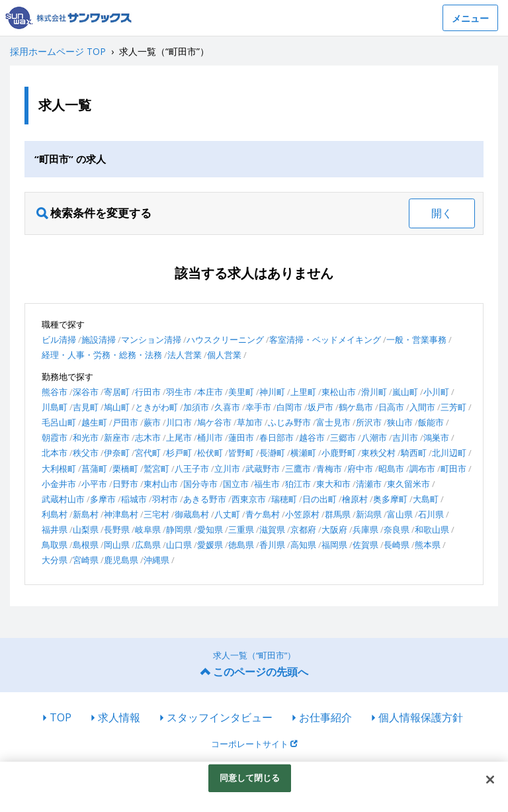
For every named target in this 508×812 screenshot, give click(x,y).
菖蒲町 (94, 469)
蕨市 (152, 422)
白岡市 (289, 407)
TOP (61, 717)
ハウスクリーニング (225, 339)
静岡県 (179, 529)
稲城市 (134, 499)
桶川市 (210, 437)
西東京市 (249, 499)
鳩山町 (117, 407)
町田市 (453, 469)
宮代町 (148, 453)
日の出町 (319, 499)
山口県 (179, 545)
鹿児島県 (121, 560)
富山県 (400, 514)
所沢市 (369, 422)
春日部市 (276, 437)
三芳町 (453, 407)
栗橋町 (125, 469)
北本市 (55, 453)
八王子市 (192, 469)
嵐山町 (405, 392)
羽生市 (179, 392)
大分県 (55, 560)
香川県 (272, 545)
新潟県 (369, 514)
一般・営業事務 (416, 339)
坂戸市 (320, 407)
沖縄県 (156, 560)
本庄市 (210, 392)
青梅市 (329, 469)
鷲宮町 (156, 469)
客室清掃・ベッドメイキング (325, 339)
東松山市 (339, 392)
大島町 (426, 499)
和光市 (86, 437)
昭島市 (391, 469)
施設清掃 (99, 339)
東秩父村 (378, 453)
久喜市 (227, 407)
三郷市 (343, 437)
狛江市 (298, 484)
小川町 (436, 392)
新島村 (86, 514)
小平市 (94, 484)
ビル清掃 (59, 339)
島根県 (86, 545)
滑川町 (374, 392)
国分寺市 (200, 484)
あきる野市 (205, 499)
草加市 (250, 422)
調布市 (422, 469)
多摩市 (103, 499)
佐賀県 (365, 545)
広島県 (148, 545)
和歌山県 (432, 529)
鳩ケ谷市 (214, 422)
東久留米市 (408, 484)
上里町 (303, 392)
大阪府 (334, 529)
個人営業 (224, 355)
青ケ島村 (263, 514)
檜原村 (355, 499)
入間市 (422, 407)
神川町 (272, 392)
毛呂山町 (59, 422)
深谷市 (86, 392)
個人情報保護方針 (421, 717)
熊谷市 (55, 392)
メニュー (470, 18)
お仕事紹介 (325, 717)
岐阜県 (148, 529)
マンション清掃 (151, 339)
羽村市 (165, 499)
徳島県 (241, 545)
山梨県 (86, 529)
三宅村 (156, 514)
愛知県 (210, 529)
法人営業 (185, 355)
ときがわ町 (156, 407)
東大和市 (333, 484)
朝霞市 (55, 437)
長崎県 (397, 545)
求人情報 (119, 717)
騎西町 (414, 453)
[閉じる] (490, 780)
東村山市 (161, 484)
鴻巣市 (436, 437)
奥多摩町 (390, 499)
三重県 (241, 529)
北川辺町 (449, 453)
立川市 (227, 469)
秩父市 (86, 453)
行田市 (148, 392)
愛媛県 (210, 545)
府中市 (360, 469)
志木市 (148, 437)
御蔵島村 (192, 514)
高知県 (303, 545)
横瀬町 (303, 453)
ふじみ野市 (289, 422)
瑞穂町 (284, 499)
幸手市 (258, 407)
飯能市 (431, 422)
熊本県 (428, 545)
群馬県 (338, 514)
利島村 (55, 514)
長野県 (117, 529)
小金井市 (59, 484)
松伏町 (210, 453)
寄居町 (117, 392)
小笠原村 (302, 514)
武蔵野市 (263, 469)
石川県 (431, 514)
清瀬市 (369, 484)
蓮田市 (241, 437)
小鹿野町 (339, 453)
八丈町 (227, 514)
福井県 (55, 529)
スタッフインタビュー (220, 717)
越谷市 (312, 437)
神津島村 (121, 514)
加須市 (196, 407)
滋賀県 (272, 529)
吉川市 (405, 437)
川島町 (55, 407)
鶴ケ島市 (356, 407)
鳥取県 (55, 545)
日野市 (125, 484)
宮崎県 (86, 560)
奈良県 (397, 529)
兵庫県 (365, 529)
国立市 (236, 484)
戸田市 (125, 422)
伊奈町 (117, 453)
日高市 (391, 407)
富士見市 (333, 422)
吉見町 (86, 407)
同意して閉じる (250, 778)
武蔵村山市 (63, 499)
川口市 (179, 422)
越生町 (94, 422)
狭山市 (400, 422)
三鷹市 (298, 469)
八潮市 (374, 437)
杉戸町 (179, 453)
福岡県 (334, 545)
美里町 (241, 392)
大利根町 (59, 469)
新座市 (117, 437)
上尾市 (179, 437)
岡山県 (117, 545)
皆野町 (241, 453)
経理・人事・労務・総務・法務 (102, 355)
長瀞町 (272, 453)
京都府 (303, 529)
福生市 (267, 484)
